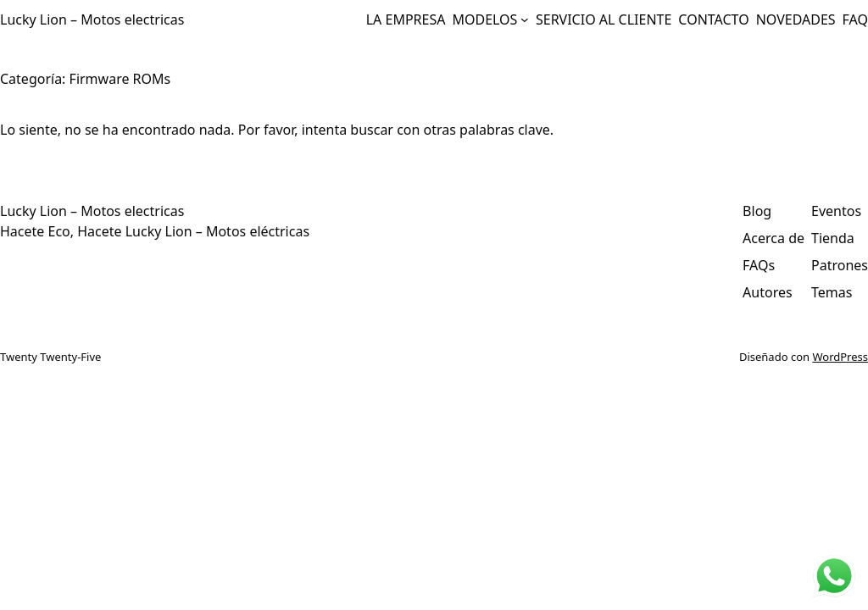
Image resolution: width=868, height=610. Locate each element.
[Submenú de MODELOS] (525, 19)
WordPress (840, 357)
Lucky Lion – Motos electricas (92, 19)
